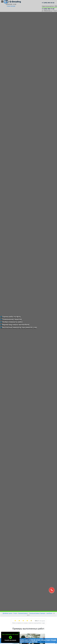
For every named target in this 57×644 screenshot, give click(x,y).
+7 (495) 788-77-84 (48, 9)
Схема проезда (11, 6)
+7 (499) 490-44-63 (48, 3)
